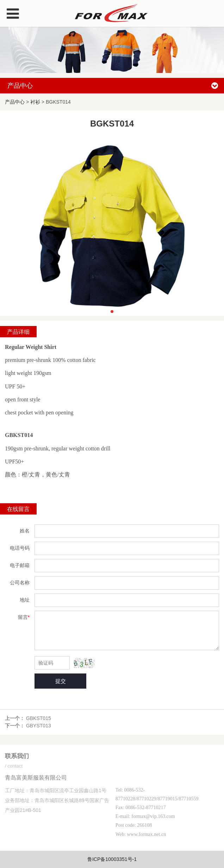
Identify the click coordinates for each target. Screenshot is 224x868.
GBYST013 (39, 726)
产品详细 (18, 332)
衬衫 (35, 102)
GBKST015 (39, 718)
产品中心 (15, 102)
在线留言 (18, 509)
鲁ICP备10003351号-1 (112, 859)
